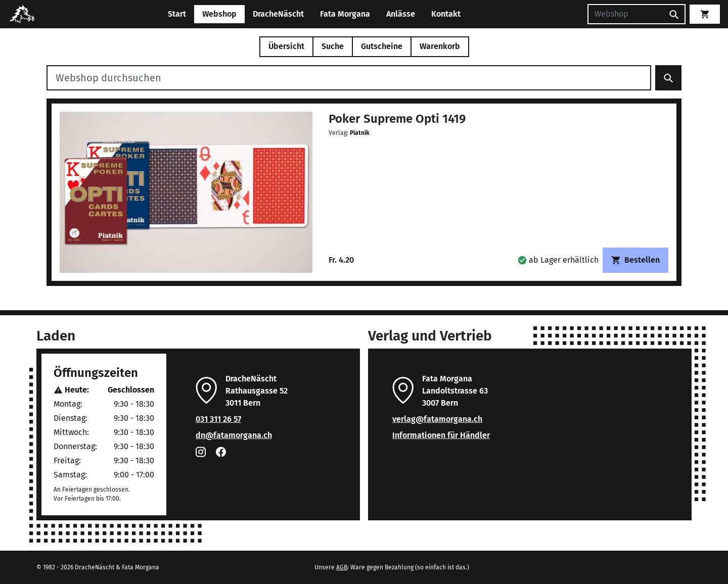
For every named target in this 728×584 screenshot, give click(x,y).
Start (177, 14)
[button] (558, 260)
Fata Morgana (345, 14)
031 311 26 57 (218, 419)
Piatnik (360, 133)
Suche (333, 46)
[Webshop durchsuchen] (349, 78)
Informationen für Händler (441, 435)
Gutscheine (382, 46)
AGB (342, 567)
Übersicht (286, 46)
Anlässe (401, 14)
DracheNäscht (278, 14)
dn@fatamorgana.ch (234, 435)
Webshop (219, 14)
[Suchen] (625, 14)
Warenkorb (440, 46)
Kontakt (446, 14)
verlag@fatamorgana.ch (437, 419)
